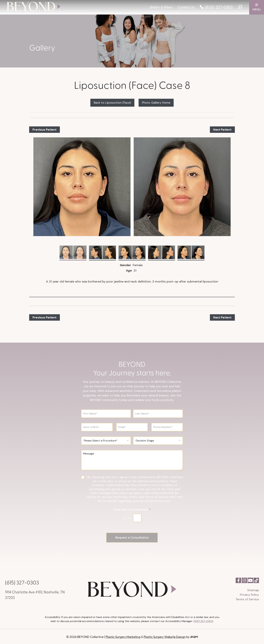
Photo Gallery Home (156, 103)
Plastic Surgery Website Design (165, 636)
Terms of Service (247, 599)
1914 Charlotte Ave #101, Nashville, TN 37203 (35, 594)
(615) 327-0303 (219, 7)
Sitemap (253, 590)
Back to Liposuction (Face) (112, 103)
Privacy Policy (249, 594)
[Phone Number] (167, 427)
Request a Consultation (132, 537)
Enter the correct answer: (132, 510)
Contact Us (186, 7)
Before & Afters (161, 7)
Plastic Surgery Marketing (123, 636)
